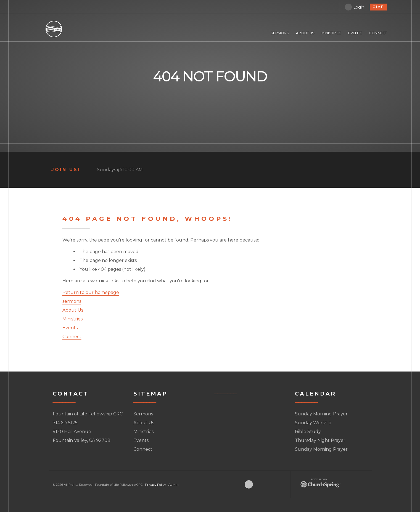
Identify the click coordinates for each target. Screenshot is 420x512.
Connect (72, 337)
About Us (73, 310)
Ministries (72, 319)
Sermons (143, 414)
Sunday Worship (313, 423)
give (378, 7)
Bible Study (308, 432)
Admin (174, 485)
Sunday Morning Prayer (321, 414)
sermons (72, 301)
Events (70, 328)
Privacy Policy (155, 485)
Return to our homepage (91, 292)
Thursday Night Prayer (320, 440)
